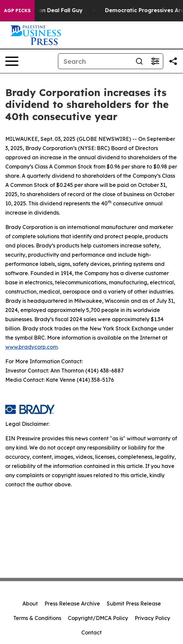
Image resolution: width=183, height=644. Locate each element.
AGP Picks (17, 11)
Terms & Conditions (37, 618)
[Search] (95, 61)
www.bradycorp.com (31, 347)
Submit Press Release (134, 604)
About (30, 604)
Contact (91, 632)
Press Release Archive (72, 604)
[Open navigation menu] (12, 61)
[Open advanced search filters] (155, 61)
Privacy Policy (152, 618)
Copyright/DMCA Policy (98, 618)
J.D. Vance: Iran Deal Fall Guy (46, 10)
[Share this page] (173, 61)
